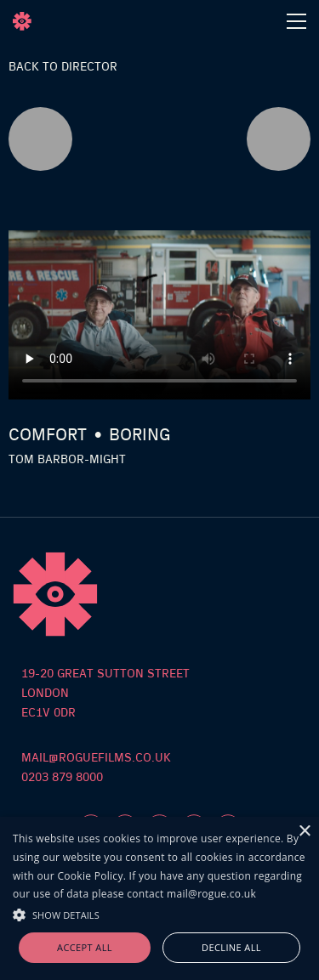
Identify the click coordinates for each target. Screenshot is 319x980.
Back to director (63, 67)
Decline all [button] (231, 947)
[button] (159, 913)
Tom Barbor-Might (67, 460)
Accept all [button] (85, 947)
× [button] (304, 832)
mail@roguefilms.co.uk (96, 758)
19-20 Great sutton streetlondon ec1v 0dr (105, 694)
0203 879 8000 (62, 778)
